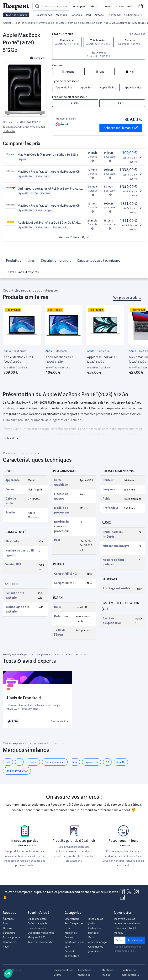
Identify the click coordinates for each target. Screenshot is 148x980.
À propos (79, 6)
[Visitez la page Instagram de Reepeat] (137, 893)
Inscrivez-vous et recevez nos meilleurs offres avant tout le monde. (127, 926)
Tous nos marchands (40, 942)
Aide (94, 6)
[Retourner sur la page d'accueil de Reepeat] (16, 6)
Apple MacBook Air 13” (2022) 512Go (102, 359)
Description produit (56, 260)
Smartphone (72, 919)
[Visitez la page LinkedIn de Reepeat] (122, 899)
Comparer (37, 58)
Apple (8, 351)
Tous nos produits (16, 15)
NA (107, 762)
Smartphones (44, 15)
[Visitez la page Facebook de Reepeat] (123, 893)
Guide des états (37, 919)
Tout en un (20, 351)
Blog (6, 923)
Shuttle (121, 762)
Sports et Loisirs (74, 942)
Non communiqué (55, 762)
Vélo (67, 947)
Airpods (99, 15)
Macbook (61, 15)
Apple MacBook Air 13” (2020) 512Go (60, 359)
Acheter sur (121, 128)
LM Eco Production (17, 771)
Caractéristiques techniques (99, 260)
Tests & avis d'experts (22, 272)
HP (19, 762)
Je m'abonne (135, 940)
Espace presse (12, 937)
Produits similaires (20, 260)
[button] (74, 237)
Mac (75, 762)
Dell (8, 762)
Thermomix (114, 15)
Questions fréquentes (41, 933)
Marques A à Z (36, 937)
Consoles (76, 15)
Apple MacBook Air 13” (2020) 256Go (19, 359)
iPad (88, 15)
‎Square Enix (92, 762)
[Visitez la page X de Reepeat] (130, 893)
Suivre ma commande (118, 6)
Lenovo (33, 762)
